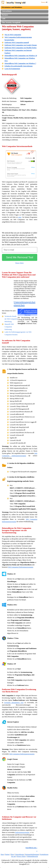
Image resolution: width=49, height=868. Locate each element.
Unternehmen (7, 11)
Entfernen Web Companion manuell (17, 42)
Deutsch (44, 2)
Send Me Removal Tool (20, 257)
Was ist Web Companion (13, 35)
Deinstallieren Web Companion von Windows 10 (21, 56)
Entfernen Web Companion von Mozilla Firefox (21, 48)
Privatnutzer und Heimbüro (12, 7)
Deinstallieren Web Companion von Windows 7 (20, 63)
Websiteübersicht (32, 856)
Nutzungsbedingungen (32, 854)
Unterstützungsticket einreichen (25, 304)
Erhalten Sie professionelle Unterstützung (18, 66)
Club (3, 19)
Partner (7, 854)
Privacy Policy (20, 263)
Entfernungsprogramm (22, 832)
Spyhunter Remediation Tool (14, 703)
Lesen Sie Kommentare (12, 69)
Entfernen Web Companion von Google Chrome (21, 45)
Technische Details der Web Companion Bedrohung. (11, 319)
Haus (2, 854)
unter (20, 217)
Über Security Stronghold (11, 22)
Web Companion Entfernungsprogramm (21, 567)
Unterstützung (19, 854)
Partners (5, 15)
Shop (12, 854)
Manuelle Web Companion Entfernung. (9, 327)
